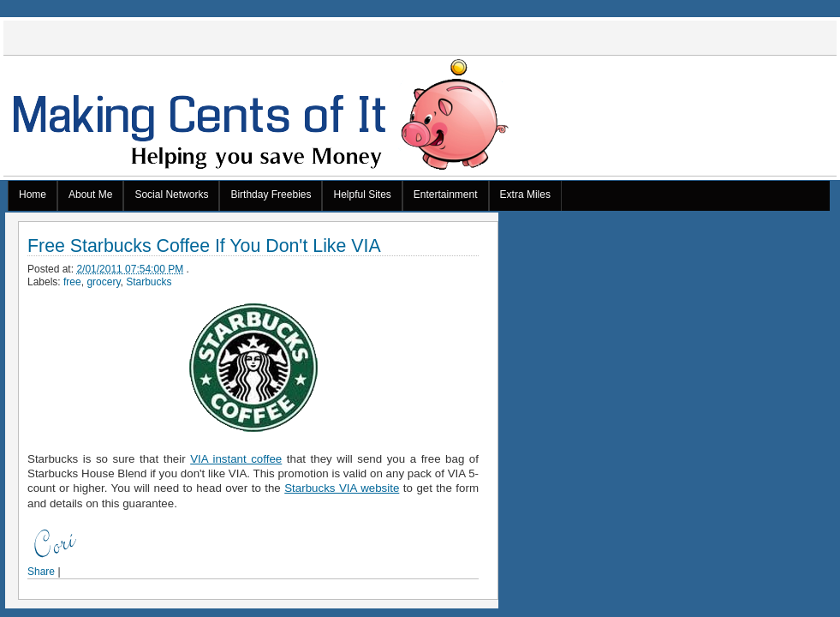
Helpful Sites (362, 195)
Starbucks (149, 282)
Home (33, 195)
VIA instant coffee (236, 459)
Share (41, 572)
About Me (90, 195)
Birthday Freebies (271, 195)
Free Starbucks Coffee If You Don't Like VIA (204, 246)
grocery (103, 282)
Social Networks (171, 195)
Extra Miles (525, 195)
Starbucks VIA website (342, 488)
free (72, 282)
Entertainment (446, 195)
